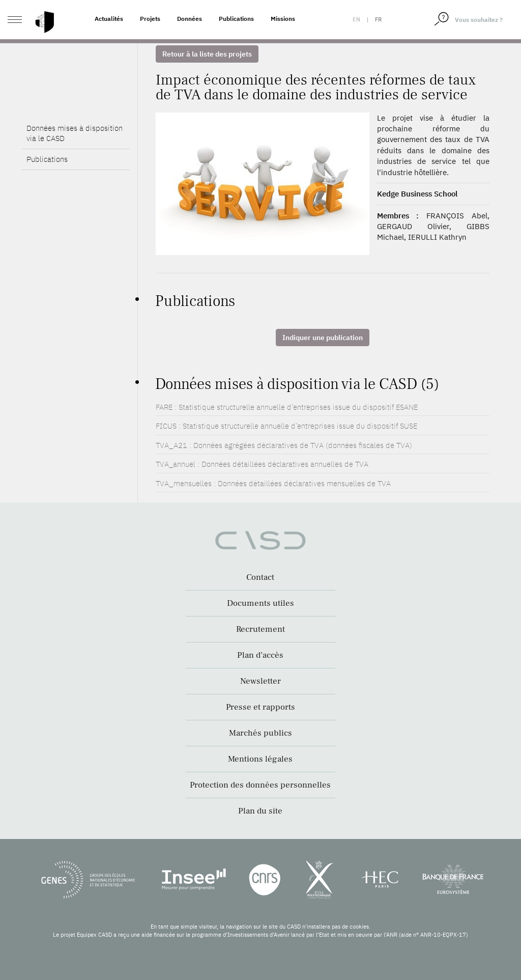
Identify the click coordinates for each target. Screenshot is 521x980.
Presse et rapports (260, 707)
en (356, 19)
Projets (150, 19)
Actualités (109, 19)
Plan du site (260, 811)
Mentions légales (260, 759)
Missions (283, 19)
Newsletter (260, 681)
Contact (260, 577)
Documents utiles (260, 603)
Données (190, 19)
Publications (236, 19)
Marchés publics (260, 733)
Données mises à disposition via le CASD (75, 133)
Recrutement (260, 629)
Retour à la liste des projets (207, 54)
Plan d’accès (260, 655)
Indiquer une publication (323, 338)
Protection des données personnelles (260, 785)
